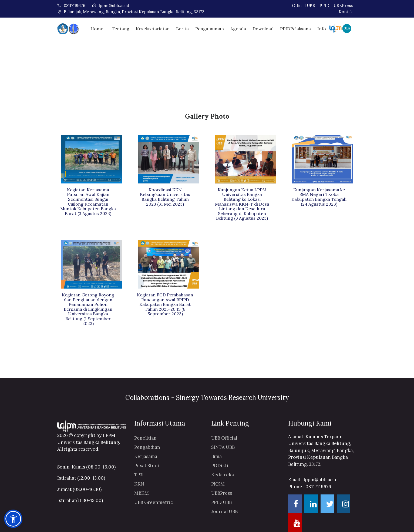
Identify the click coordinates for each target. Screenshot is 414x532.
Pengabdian (147, 447)
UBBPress (343, 6)
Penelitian (145, 437)
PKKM (218, 483)
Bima (216, 456)
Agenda (238, 28)
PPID (324, 6)
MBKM (142, 493)
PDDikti (220, 465)
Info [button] (322, 28)
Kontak (346, 12)
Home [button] (97, 28)
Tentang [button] (121, 28)
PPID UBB (221, 502)
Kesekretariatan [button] (153, 28)
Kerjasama (146, 456)
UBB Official (224, 437)
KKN (139, 483)
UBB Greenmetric (154, 502)
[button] (13, 519)
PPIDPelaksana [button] (295, 28)
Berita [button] (182, 28)
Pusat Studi (147, 465)
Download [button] (263, 28)
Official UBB (304, 6)
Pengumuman (210, 28)
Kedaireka (223, 474)
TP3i (139, 474)
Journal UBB (224, 511)
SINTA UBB (223, 447)
